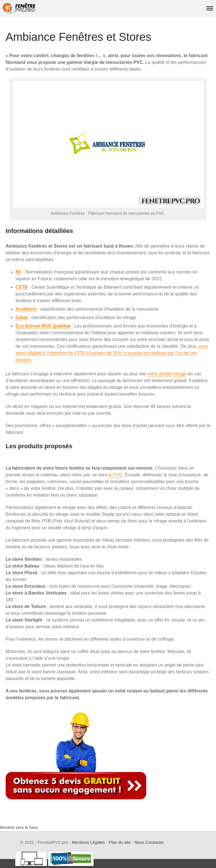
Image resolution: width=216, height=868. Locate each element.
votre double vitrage (167, 374)
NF (18, 272)
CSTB (22, 287)
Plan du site (120, 842)
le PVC (116, 475)
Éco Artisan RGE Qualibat (43, 326)
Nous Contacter (149, 842)
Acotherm (26, 309)
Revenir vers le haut (19, 827)
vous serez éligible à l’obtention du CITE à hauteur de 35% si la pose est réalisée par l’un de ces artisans (112, 353)
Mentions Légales (89, 842)
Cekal (22, 318)
